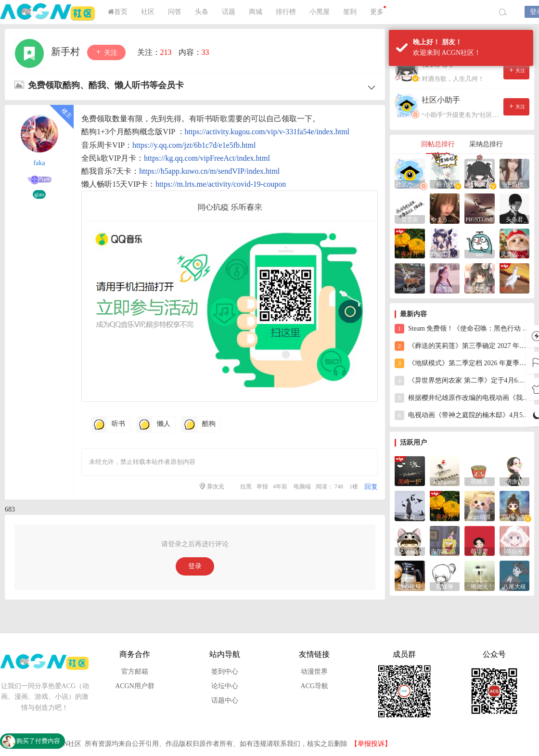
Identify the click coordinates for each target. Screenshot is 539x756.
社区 (148, 12)
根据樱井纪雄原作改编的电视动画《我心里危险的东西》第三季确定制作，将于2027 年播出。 (462, 398)
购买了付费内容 (38, 741)
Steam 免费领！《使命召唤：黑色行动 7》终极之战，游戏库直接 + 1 (462, 329)
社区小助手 (441, 100)
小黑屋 (320, 12)
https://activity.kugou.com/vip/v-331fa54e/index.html (267, 132)
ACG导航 (315, 686)
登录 (195, 566)
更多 (378, 11)
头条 (202, 12)
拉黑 (246, 487)
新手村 (67, 51)
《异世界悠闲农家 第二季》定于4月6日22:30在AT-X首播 (462, 381)
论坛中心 (225, 686)
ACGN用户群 (135, 686)
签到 (350, 12)
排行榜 (286, 12)
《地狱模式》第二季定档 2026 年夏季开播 (462, 363)
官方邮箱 (135, 672)
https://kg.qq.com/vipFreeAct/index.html (207, 158)
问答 (175, 12)
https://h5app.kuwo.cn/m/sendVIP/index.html (209, 171)
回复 (371, 487)
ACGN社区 (48, 12)
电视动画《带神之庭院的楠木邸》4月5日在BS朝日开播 (462, 415)
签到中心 (225, 672)
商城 (256, 12)
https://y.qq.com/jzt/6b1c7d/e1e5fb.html (194, 145)
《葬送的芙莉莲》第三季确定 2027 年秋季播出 (462, 346)
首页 (118, 12)
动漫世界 (314, 672)
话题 (229, 12)
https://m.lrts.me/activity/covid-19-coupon (221, 184)
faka (39, 163)
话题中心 (225, 700)
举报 (262, 487)
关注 (106, 52)
